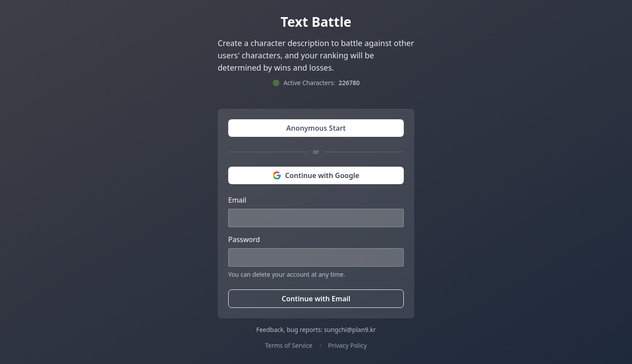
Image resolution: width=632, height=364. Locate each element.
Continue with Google (316, 175)
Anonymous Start (316, 128)
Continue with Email (316, 299)
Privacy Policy (348, 345)
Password (244, 239)
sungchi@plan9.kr (350, 330)
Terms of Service (289, 345)
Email (237, 200)
